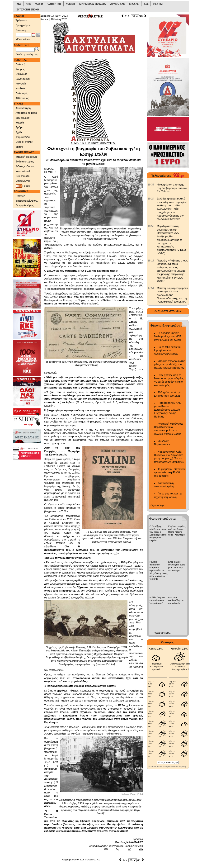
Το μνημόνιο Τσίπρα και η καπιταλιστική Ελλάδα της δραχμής (169, 472)
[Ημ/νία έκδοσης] (23, 35)
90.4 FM (158, 4)
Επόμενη (21, 30)
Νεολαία (20, 88)
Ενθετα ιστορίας (25, 161)
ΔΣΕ (146, 4)
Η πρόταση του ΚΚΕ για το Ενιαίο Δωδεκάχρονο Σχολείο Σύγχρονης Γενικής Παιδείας (168, 410)
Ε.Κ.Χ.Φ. (134, 4)
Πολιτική (20, 64)
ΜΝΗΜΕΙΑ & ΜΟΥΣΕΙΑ (92, 4)
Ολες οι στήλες (24, 142)
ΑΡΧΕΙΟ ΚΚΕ (117, 4)
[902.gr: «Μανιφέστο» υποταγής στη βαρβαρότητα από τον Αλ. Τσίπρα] (151, 185)
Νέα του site (23, 176)
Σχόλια (20, 132)
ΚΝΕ (28, 4)
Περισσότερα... (159, 505)
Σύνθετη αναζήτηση (27, 54)
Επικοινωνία (23, 181)
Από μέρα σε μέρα (26, 113)
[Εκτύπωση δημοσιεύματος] (139, 849)
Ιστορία (20, 123)
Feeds (23, 186)
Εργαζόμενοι (23, 79)
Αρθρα (19, 127)
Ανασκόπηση (23, 108)
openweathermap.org (176, 767)
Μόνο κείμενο (23, 39)
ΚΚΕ (19, 4)
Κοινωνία (21, 84)
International (23, 171)
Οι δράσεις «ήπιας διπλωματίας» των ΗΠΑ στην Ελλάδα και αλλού (168, 336)
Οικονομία (21, 74)
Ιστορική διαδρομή (26, 157)
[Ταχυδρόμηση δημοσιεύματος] (129, 849)
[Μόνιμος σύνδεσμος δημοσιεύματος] (108, 849)
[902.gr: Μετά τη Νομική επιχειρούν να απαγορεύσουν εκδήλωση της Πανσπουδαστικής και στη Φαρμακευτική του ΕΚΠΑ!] (151, 288)
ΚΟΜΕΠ (70, 4)
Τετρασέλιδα (23, 137)
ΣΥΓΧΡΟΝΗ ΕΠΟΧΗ (28, 10)
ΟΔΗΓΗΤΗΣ (54, 4)
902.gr (39, 4)
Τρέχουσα (21, 20)
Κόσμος (20, 69)
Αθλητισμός (22, 98)
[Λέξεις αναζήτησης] (25, 50)
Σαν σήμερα (23, 118)
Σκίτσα (19, 147)
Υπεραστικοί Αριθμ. (27, 201)
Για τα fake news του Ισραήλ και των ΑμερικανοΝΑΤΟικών (168, 350)
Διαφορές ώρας (25, 205)
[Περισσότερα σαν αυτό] (118, 849)
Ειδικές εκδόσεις (25, 166)
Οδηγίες (20, 196)
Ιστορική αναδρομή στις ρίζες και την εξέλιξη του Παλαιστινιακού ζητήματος (169, 364)
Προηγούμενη (24, 25)
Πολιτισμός (22, 93)
